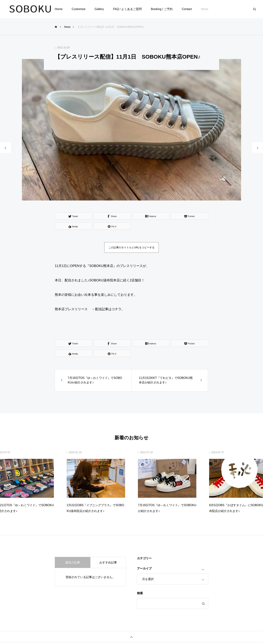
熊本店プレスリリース (71, 309)
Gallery (99, 9)
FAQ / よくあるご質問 (127, 9)
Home (59, 9)
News (205, 9)
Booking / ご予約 (162, 9)
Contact (187, 9)
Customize (79, 9)
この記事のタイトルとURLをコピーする (131, 247)
